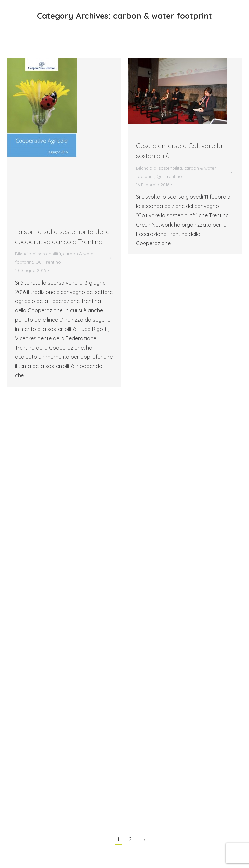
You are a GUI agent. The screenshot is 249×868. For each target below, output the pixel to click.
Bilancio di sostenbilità (38, 254)
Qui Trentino (48, 262)
